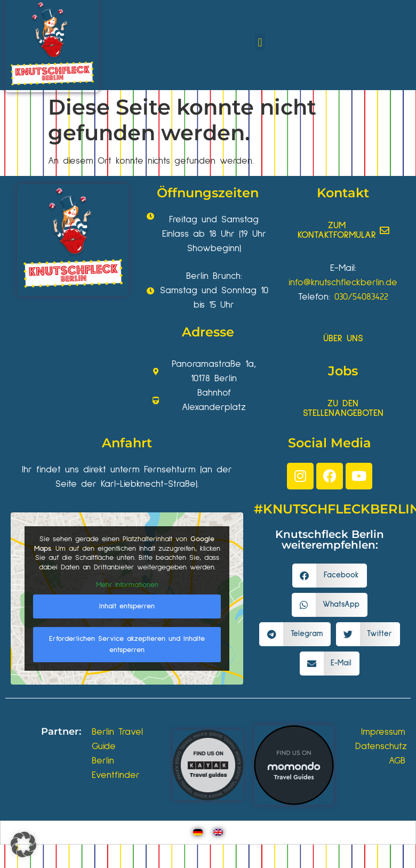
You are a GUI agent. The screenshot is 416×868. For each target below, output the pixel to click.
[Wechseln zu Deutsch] (198, 833)
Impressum (383, 732)
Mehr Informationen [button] (127, 585)
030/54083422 (361, 297)
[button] (260, 42)
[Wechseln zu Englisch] (218, 833)
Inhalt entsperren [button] (127, 606)
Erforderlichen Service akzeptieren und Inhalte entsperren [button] (127, 644)
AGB (397, 761)
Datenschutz (381, 746)
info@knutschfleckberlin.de (343, 283)
